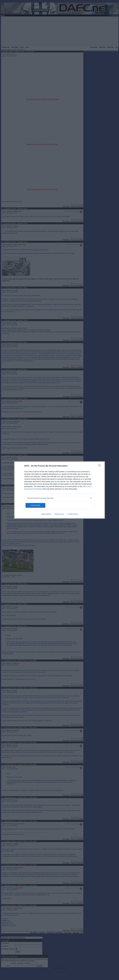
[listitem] (59, 498)
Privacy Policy (73, 514)
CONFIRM (37, 505)
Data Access (59, 514)
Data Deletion (46, 514)
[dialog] (59, 490)
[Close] (100, 466)
